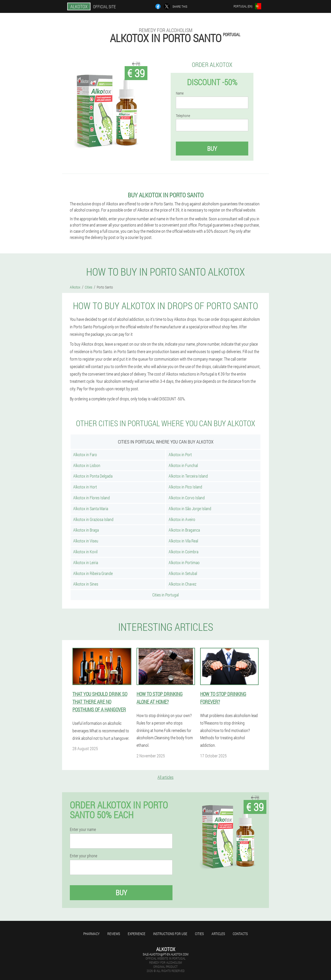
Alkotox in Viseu (86, 541)
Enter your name (83, 829)
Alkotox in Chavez (182, 584)
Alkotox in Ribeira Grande (93, 573)
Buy (212, 149)
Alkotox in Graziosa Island (93, 519)
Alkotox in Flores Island (92, 498)
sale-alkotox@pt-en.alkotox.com (165, 954)
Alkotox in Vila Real (183, 541)
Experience (137, 934)
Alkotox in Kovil (85, 552)
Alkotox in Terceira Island (188, 476)
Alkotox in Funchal (183, 465)
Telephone (183, 116)
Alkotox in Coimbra (183, 552)
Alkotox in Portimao (184, 562)
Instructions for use (170, 934)
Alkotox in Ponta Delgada (93, 476)
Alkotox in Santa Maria (91, 508)
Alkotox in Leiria (86, 562)
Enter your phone (84, 856)
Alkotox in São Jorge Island (190, 508)
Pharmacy (91, 934)
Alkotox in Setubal (183, 573)
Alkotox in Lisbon (87, 465)
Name (180, 93)
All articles (165, 777)
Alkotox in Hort (85, 487)
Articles (218, 934)
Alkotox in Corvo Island (187, 498)
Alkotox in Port (180, 454)
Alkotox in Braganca (184, 530)
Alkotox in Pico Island (185, 487)
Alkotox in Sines (86, 584)
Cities (199, 934)
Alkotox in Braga (86, 530)
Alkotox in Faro (85, 454)
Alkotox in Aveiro (182, 519)
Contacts (240, 934)
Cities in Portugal (165, 595)
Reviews (114, 934)
